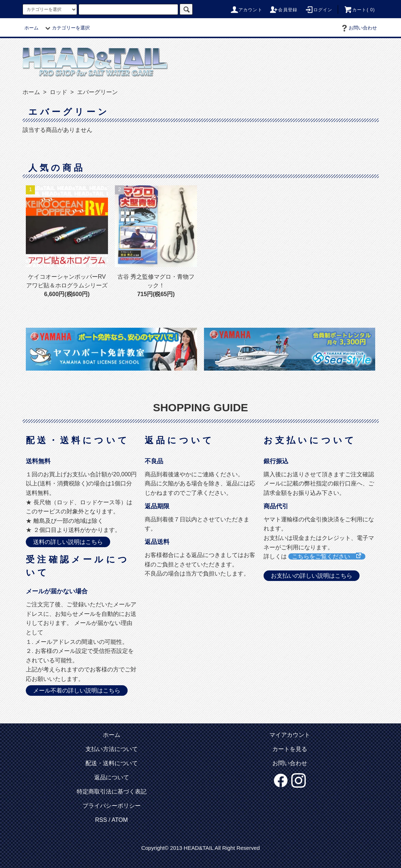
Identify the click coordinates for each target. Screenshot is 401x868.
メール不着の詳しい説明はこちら (77, 691)
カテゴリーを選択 (67, 28)
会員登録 (283, 10)
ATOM (120, 820)
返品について (112, 777)
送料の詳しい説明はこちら (68, 542)
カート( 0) (359, 10)
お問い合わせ (358, 28)
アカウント (246, 10)
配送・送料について (112, 763)
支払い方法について (112, 749)
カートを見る (290, 749)
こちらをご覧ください (324, 556)
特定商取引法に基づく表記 (112, 792)
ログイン (319, 10)
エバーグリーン (96, 92)
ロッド (57, 92)
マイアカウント (290, 735)
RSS (101, 820)
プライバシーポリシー (112, 806)
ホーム (31, 28)
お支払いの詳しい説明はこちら (312, 576)
